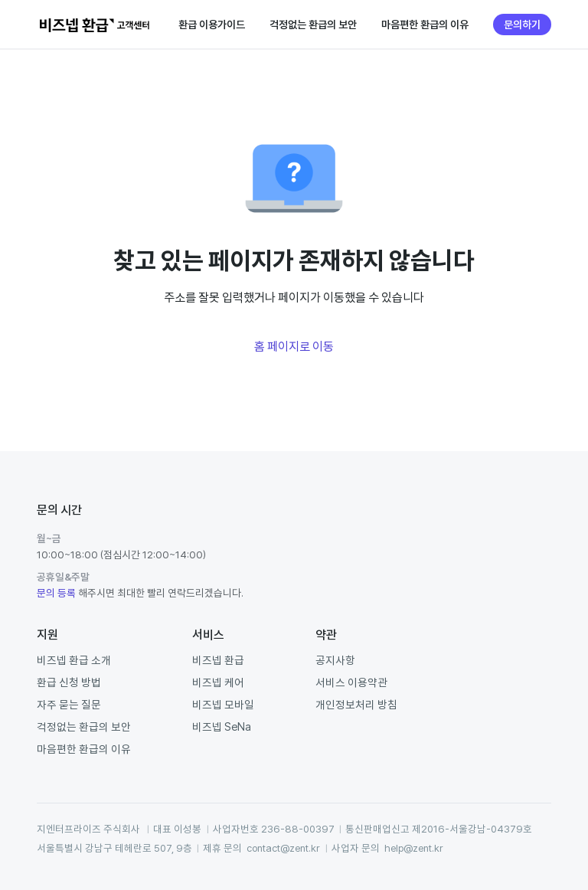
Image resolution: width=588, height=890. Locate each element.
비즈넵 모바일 (223, 704)
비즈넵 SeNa (222, 726)
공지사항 (335, 660)
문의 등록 (56, 593)
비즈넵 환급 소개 (74, 660)
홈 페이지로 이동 (294, 346)
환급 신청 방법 (69, 682)
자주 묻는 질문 (69, 704)
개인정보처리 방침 (356, 704)
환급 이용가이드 (212, 25)
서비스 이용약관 (351, 682)
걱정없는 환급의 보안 (313, 25)
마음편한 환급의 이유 (425, 25)
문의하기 (522, 25)
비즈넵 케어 (218, 682)
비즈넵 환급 (218, 660)
